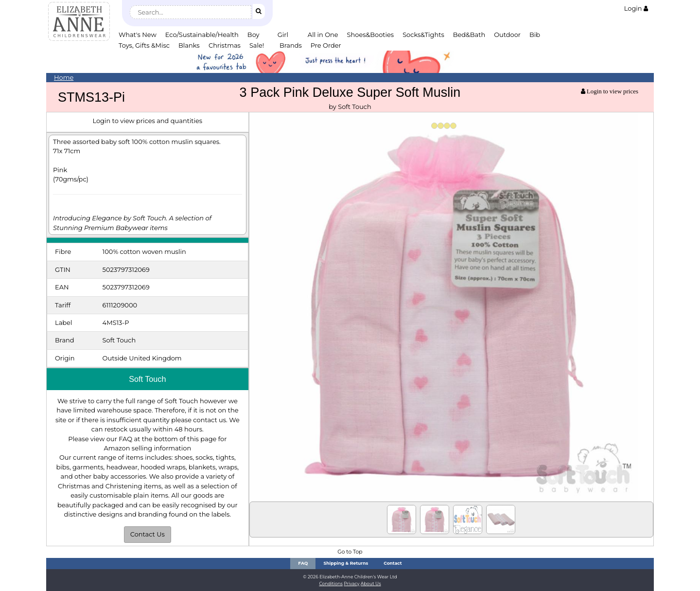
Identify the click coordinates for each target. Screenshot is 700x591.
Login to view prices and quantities (147, 121)
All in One (323, 35)
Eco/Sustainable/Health (202, 35)
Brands (291, 45)
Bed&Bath (469, 35)
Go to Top (350, 552)
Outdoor (507, 35)
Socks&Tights (423, 35)
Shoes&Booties (371, 35)
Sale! (257, 45)
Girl (283, 35)
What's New (138, 35)
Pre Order (326, 45)
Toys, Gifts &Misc (144, 45)
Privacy (351, 583)
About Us (371, 583)
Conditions (331, 583)
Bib (535, 35)
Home (64, 77)
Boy (254, 35)
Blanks (189, 45)
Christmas (225, 45)
